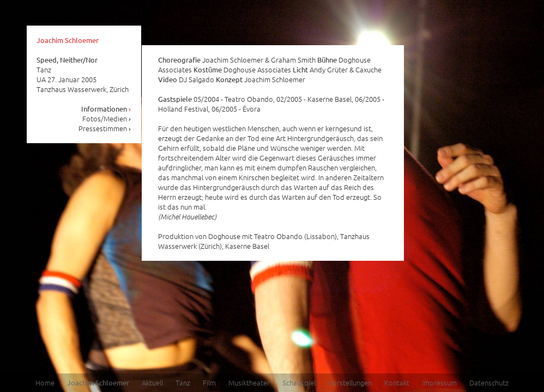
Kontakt (397, 382)
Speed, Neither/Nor (67, 60)
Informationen (106, 109)
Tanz (183, 382)
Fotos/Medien (107, 118)
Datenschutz (489, 382)
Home (45, 382)
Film (209, 382)
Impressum (439, 382)
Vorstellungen (350, 382)
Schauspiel (299, 382)
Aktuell (152, 382)
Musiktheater (249, 382)
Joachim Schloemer (68, 40)
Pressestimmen (105, 128)
